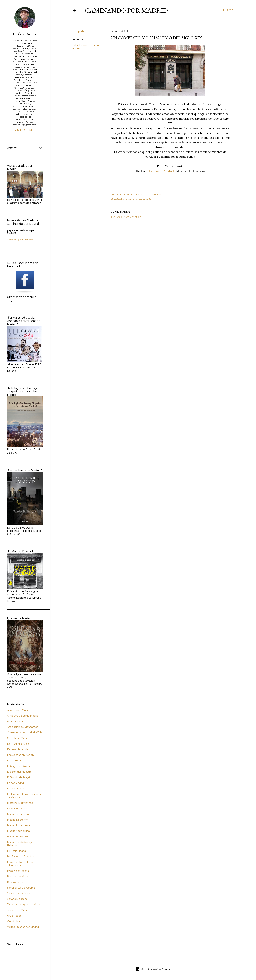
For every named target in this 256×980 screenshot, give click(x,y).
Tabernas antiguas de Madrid (25, 905)
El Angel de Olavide (19, 766)
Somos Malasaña (17, 899)
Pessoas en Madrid (19, 877)
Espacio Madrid (16, 789)
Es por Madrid (15, 783)
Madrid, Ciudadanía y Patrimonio (19, 844)
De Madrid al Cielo (18, 744)
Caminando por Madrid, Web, (25, 733)
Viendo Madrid (16, 921)
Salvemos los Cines (19, 893)
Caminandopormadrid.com (20, 240)
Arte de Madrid (16, 721)
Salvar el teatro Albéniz (21, 888)
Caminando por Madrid (126, 10)
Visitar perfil (25, 130)
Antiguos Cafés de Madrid (23, 716)
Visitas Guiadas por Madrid (23, 927)
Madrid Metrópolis (18, 837)
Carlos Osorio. (25, 34)
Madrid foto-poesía (18, 825)
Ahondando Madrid (19, 710)
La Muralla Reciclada (19, 809)
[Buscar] (228, 11)
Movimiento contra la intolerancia (20, 864)
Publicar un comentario (126, 217)
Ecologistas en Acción (20, 755)
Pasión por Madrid (18, 871)
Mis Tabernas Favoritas (21, 857)
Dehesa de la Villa (18, 749)
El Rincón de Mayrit (19, 777)
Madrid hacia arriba (18, 831)
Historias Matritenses (20, 803)
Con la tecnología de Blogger (153, 969)
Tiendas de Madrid (161, 171)
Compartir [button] (78, 31)
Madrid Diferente (17, 820)
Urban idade (14, 916)
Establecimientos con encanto (136, 199)
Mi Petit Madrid (16, 851)
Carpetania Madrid (18, 738)
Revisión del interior (19, 882)
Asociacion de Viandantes (23, 727)
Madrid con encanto (19, 814)
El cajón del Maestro (19, 772)
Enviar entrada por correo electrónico (143, 194)
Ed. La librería (15, 761)
